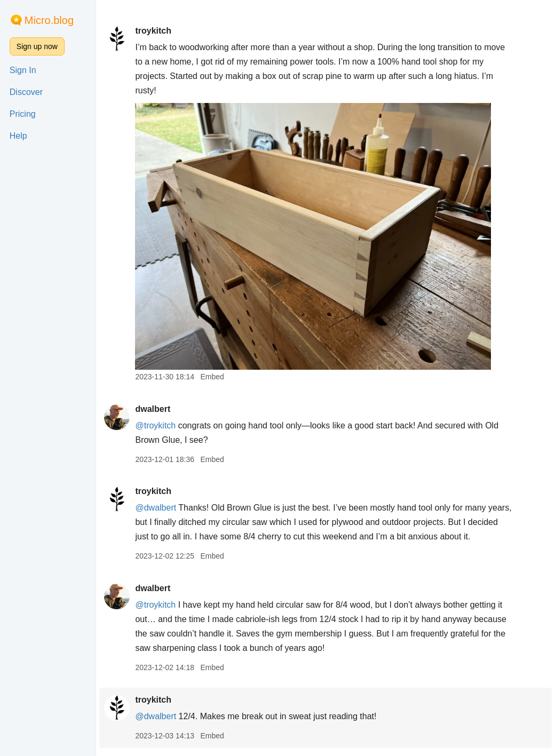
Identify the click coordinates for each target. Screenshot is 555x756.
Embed (212, 377)
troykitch (153, 31)
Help (18, 136)
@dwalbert (156, 508)
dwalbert (153, 409)
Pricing (23, 114)
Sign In (23, 70)
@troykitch (155, 425)
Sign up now (37, 46)
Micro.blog (49, 20)
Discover (26, 92)
